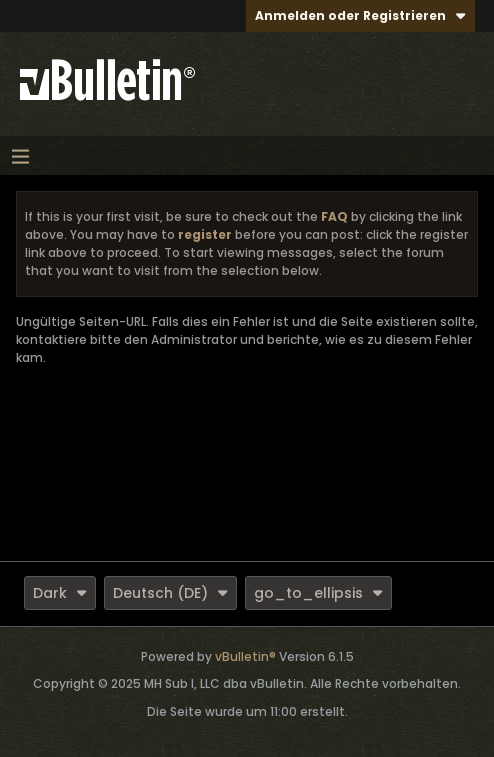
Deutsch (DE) (170, 593)
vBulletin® (245, 656)
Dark (60, 593)
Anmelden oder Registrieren (360, 15)
